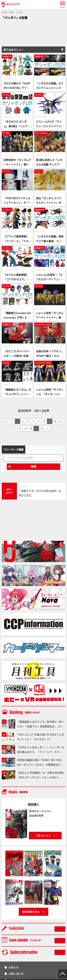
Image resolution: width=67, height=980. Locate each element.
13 (26, 428)
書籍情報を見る (31, 912)
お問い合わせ (16, 974)
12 (20, 428)
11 (60, 421)
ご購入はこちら (43, 835)
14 (31, 428)
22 (42, 428)
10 (55, 421)
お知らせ (14, 967)
